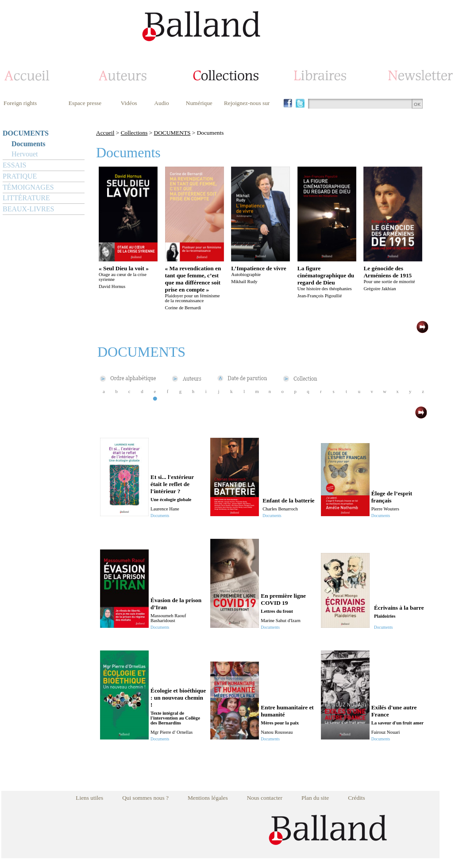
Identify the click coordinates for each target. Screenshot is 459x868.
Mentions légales (208, 798)
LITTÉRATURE (26, 198)
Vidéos (129, 103)
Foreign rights (20, 103)
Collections (134, 133)
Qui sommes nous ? (145, 798)
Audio (161, 103)
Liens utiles (89, 798)
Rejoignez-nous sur (247, 103)
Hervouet (25, 154)
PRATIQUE (20, 176)
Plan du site (315, 798)
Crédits (357, 798)
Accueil (105, 133)
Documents (28, 144)
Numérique (199, 103)
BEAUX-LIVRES (28, 209)
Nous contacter (265, 798)
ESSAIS (14, 165)
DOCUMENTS (26, 133)
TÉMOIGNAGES (28, 187)
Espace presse (85, 103)
